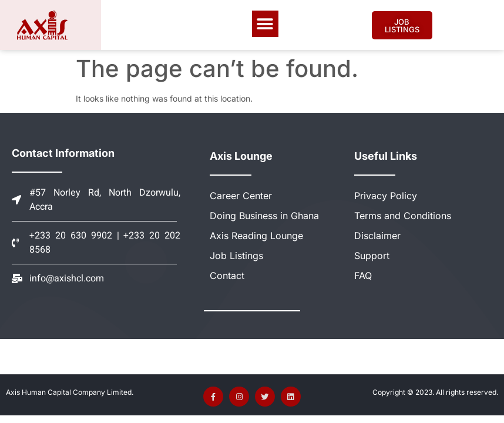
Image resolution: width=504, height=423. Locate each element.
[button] (265, 24)
